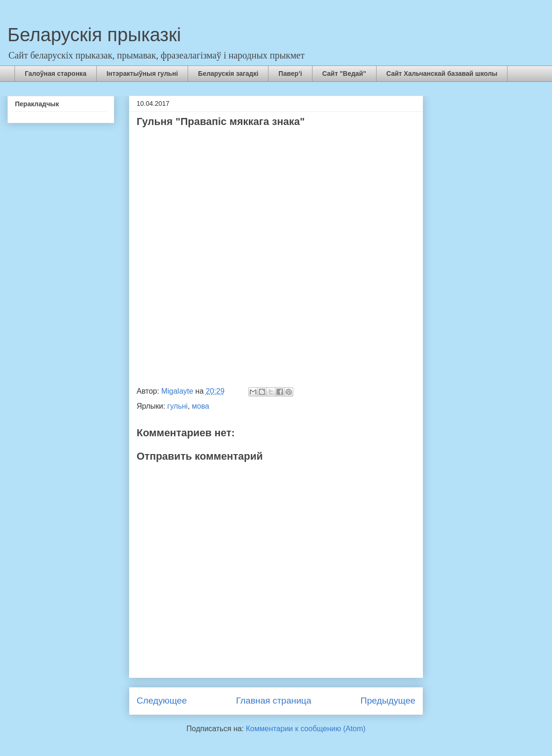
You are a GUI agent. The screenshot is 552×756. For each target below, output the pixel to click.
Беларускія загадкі (228, 73)
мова (200, 406)
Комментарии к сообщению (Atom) (306, 729)
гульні (178, 406)
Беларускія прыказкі (94, 35)
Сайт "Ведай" (344, 73)
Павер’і (290, 73)
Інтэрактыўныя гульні (142, 73)
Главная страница (273, 701)
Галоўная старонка (56, 73)
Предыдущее (388, 701)
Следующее (162, 701)
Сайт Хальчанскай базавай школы (442, 73)
